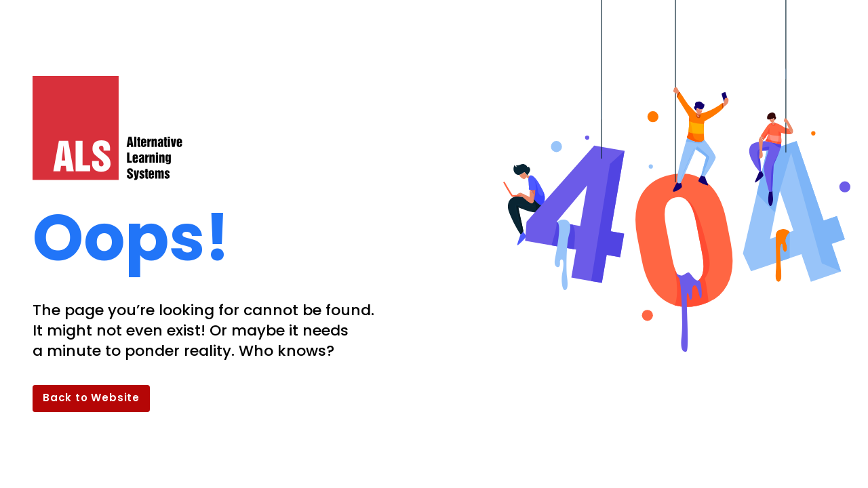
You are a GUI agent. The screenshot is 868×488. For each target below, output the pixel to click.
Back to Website (91, 398)
